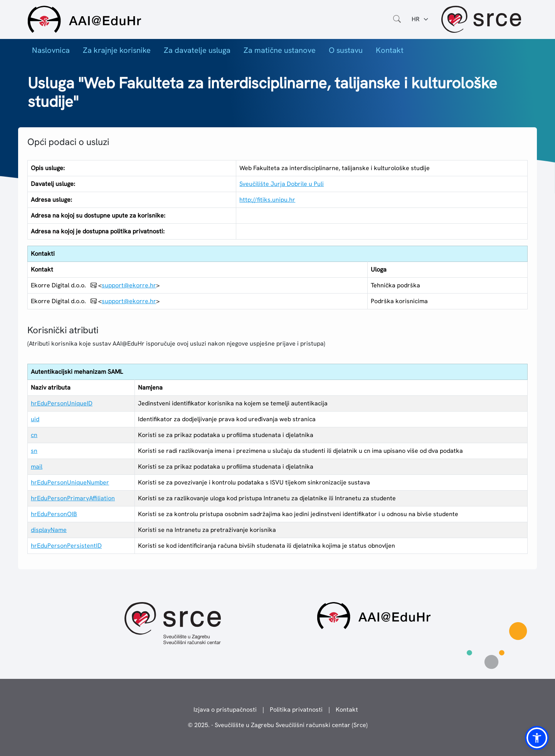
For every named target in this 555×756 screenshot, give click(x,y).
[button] (537, 738)
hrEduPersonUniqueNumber (70, 482)
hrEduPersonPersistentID (66, 546)
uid (35, 419)
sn (34, 451)
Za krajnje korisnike (117, 50)
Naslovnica (51, 50)
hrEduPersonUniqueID (62, 403)
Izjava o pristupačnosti (225, 710)
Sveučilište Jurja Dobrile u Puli (282, 184)
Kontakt (390, 50)
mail (37, 467)
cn (34, 435)
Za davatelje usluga (197, 50)
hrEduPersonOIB (54, 514)
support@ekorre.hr (129, 285)
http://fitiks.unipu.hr (267, 200)
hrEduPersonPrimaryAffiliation (73, 498)
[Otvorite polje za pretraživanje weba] (397, 19)
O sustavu (346, 50)
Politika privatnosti (296, 710)
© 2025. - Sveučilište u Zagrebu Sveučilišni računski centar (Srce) (278, 725)
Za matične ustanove (280, 50)
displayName (49, 530)
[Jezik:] (420, 19)
